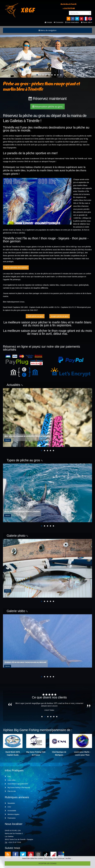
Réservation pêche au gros (47, 107)
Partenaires (10, 819)
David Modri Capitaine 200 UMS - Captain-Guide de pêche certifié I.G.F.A (31, 307)
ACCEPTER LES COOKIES (47, 863)
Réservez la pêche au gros (24, 116)
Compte (48, 22)
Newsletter (10, 804)
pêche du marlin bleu (25, 142)
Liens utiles (10, 781)
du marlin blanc (48, 142)
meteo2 (61, 855)
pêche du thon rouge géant (68, 142)
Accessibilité (10, 811)
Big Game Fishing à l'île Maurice (17, 788)
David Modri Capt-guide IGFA (16, 784)
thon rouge (48, 238)
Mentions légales (12, 815)
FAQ (8, 777)
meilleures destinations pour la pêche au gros (46, 129)
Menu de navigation (48, 30)
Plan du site (10, 792)
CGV (8, 808)
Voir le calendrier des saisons (16, 268)
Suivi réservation (72, 22)
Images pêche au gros (60, 316)
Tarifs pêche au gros (35, 316)
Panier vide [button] (86, 22)
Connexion (59, 22)
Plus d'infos (48, 858)
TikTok (46, 855)
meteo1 (53, 855)
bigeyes (64, 238)
